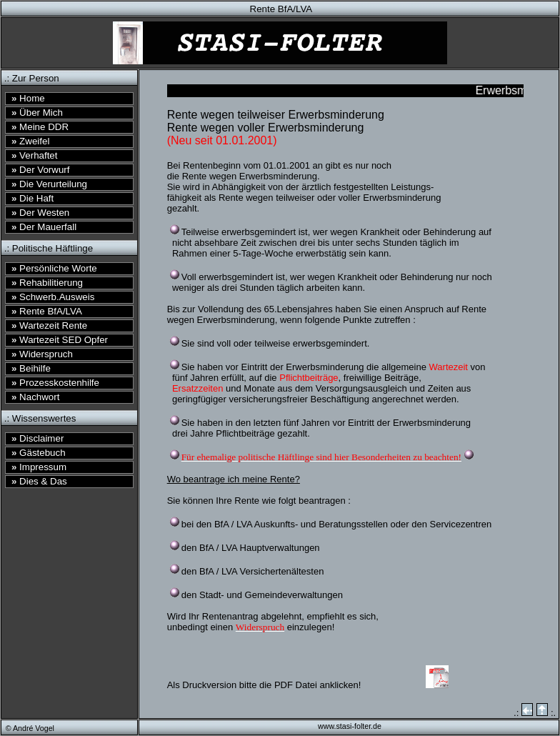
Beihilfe (31, 368)
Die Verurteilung (49, 184)
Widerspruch (42, 354)
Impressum (39, 467)
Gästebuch (39, 453)
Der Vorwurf (41, 170)
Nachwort (35, 397)
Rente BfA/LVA (47, 311)
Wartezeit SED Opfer (60, 340)
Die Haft (32, 198)
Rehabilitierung (47, 283)
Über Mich (37, 113)
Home (28, 98)
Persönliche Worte (54, 268)
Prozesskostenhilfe (55, 383)
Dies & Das (39, 481)
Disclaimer (37, 438)
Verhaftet (34, 155)
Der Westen (40, 213)
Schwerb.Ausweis (53, 297)
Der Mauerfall (44, 227)
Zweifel (30, 141)
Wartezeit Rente (49, 325)
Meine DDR (40, 127)
